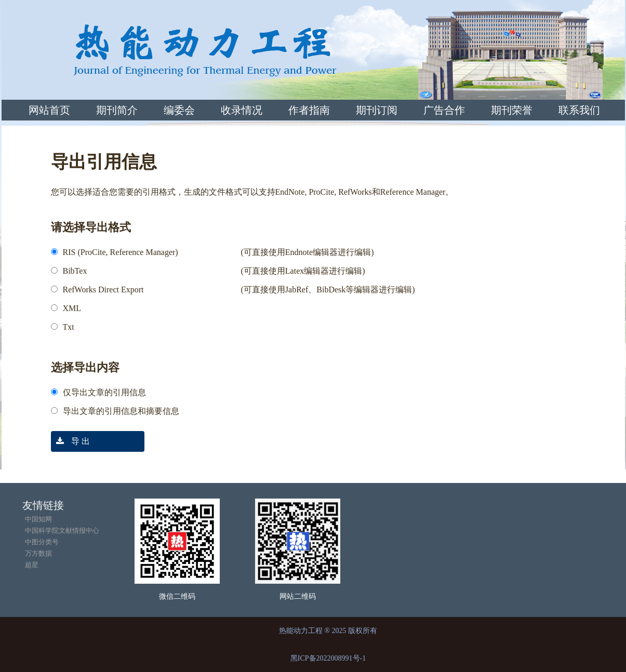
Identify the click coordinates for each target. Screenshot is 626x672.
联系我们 (579, 110)
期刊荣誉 (512, 110)
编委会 (179, 110)
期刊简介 (117, 110)
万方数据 (38, 553)
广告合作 (444, 110)
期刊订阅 (377, 110)
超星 (32, 565)
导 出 (70, 441)
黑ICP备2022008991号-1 (328, 658)
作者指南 (309, 110)
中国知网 (38, 519)
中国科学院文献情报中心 (62, 530)
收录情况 (242, 110)
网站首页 (49, 110)
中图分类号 (42, 542)
